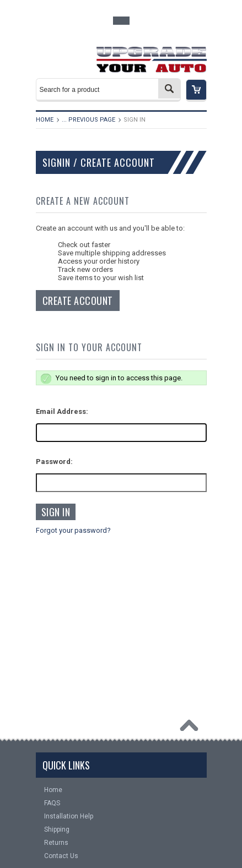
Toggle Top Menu (121, 21)
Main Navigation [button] (58, 56)
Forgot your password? (73, 530)
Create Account (78, 301)
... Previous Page (88, 120)
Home (45, 120)
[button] (196, 91)
